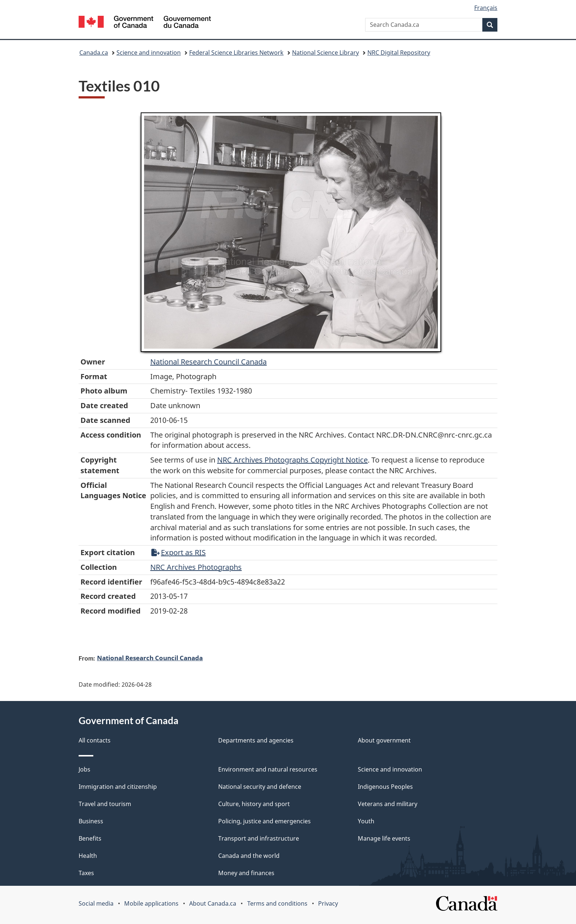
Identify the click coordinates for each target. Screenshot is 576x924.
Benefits (90, 838)
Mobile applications (151, 903)
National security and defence (260, 787)
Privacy (328, 903)
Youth (366, 821)
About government (384, 740)
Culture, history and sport (254, 804)
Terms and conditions (277, 903)
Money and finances (246, 873)
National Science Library (325, 53)
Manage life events (384, 838)
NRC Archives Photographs (196, 567)
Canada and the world (249, 856)
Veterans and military (388, 804)
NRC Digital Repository (399, 53)
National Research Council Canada (208, 362)
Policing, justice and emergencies (264, 821)
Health (88, 856)
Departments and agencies (256, 740)
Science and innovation (149, 53)
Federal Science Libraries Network (236, 53)
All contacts (95, 740)
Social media (96, 903)
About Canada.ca (213, 903)
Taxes (86, 873)
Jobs (84, 769)
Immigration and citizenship (118, 787)
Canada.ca (94, 53)
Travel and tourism (105, 804)
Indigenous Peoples (385, 787)
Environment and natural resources (268, 769)
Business (91, 821)
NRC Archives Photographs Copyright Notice (292, 460)
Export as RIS (179, 552)
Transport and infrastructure (259, 838)
